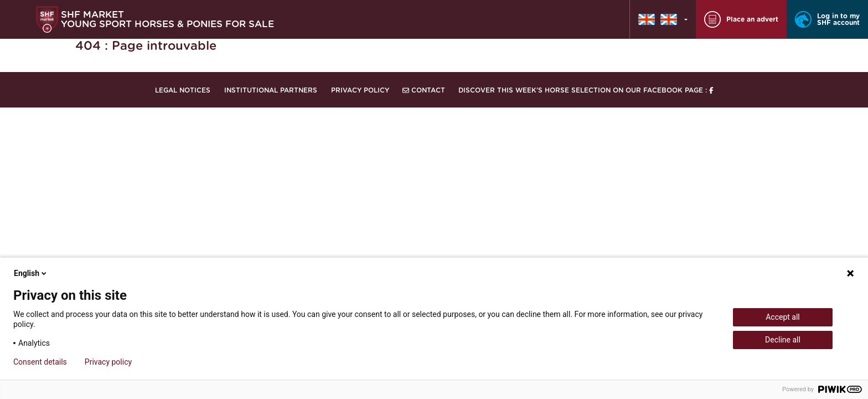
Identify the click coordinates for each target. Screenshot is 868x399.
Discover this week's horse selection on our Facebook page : (586, 90)
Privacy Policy (360, 90)
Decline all (783, 340)
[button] (663, 19)
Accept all (783, 317)
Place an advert (741, 19)
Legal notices (183, 90)
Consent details (40, 362)
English (31, 273)
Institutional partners (271, 90)
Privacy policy (108, 362)
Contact (424, 90)
